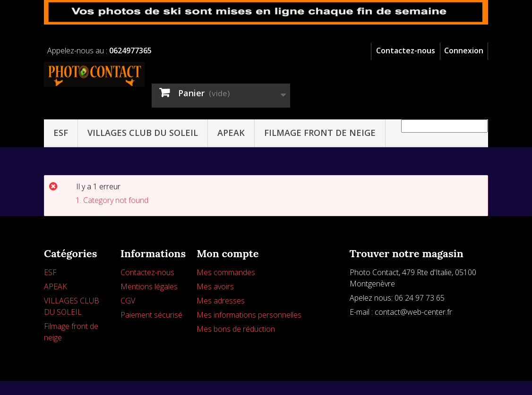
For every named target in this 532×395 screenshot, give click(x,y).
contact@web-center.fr (413, 312)
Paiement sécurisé (151, 315)
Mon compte (227, 253)
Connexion (464, 50)
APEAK (231, 133)
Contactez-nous (406, 50)
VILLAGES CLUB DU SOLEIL (143, 133)
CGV (128, 301)
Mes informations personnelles (249, 315)
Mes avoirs (215, 286)
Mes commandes (226, 272)
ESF (61, 133)
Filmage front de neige (320, 133)
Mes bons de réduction (236, 329)
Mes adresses (221, 301)
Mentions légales (149, 286)
